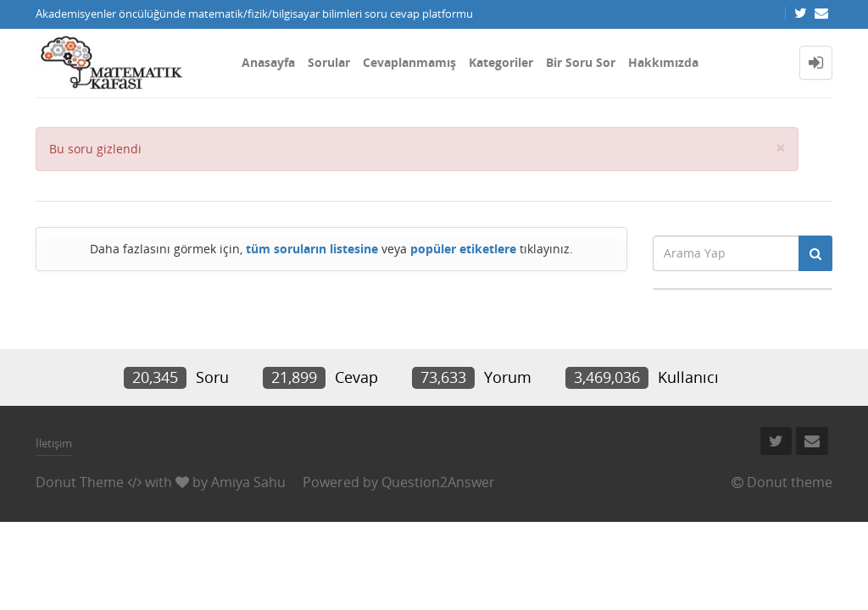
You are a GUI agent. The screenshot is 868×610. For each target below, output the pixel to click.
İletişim (54, 443)
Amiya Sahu (248, 482)
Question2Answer (438, 482)
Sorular (329, 62)
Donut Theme (80, 482)
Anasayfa (268, 62)
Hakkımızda (663, 62)
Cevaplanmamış (409, 62)
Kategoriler (501, 62)
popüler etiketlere (463, 249)
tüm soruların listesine (312, 249)
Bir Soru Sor (581, 62)
